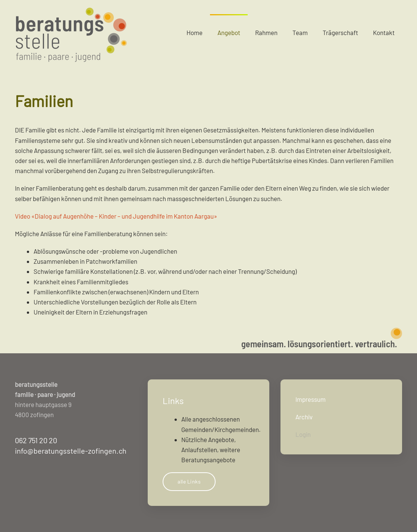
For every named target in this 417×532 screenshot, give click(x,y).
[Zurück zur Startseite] (71, 33)
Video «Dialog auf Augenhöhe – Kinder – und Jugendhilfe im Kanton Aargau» (116, 216)
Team (300, 32)
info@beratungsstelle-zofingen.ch (71, 451)
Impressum (311, 399)
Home (195, 32)
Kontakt (384, 32)
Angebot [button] (229, 32)
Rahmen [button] (266, 32)
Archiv (304, 417)
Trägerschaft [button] (340, 32)
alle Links (189, 481)
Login (303, 434)
